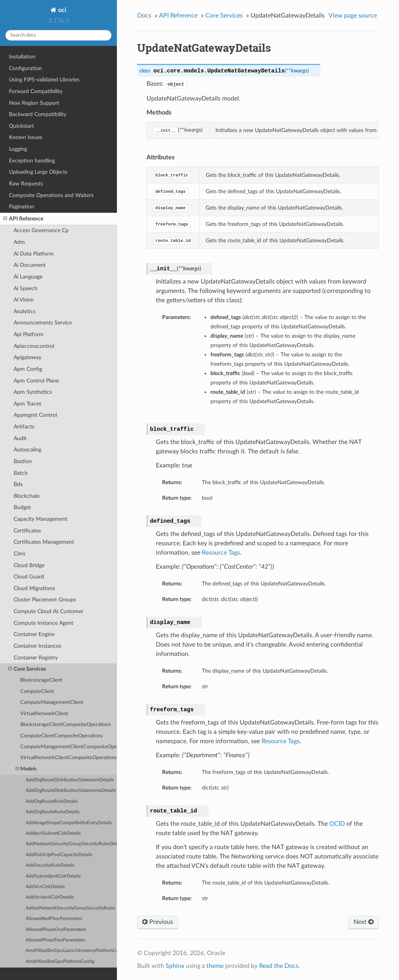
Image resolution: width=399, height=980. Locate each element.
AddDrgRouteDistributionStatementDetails (70, 780)
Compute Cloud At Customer (49, 611)
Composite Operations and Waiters (51, 195)
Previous (158, 922)
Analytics (25, 311)
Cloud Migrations (34, 588)
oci (61, 10)
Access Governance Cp (41, 230)
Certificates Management (44, 542)
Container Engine (34, 634)
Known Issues (26, 137)
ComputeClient (37, 692)
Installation (22, 57)
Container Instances (37, 646)
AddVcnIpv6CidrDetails (50, 897)
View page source (353, 16)
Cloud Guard (29, 577)
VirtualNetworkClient (44, 714)
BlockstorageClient (41, 680)
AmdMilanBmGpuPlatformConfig (60, 961)
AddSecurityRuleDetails (50, 865)
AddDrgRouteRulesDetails (53, 812)
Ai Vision (24, 300)
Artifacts (24, 427)
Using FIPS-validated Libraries (44, 80)
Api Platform (29, 334)
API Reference (23, 219)
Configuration (26, 68)
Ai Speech (26, 288)
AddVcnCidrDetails (45, 887)
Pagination (22, 207)
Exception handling (32, 161)
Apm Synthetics (33, 392)
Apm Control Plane (36, 381)
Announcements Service (43, 323)
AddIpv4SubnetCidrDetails (53, 833)
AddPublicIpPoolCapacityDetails (59, 855)
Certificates (27, 531)
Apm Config (28, 369)
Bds (18, 484)
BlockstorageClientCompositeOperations (66, 725)
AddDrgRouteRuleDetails (52, 801)
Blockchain (27, 496)
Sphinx (175, 966)
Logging (18, 149)
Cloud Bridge (29, 565)
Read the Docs (279, 966)
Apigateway (27, 357)
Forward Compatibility (36, 91)
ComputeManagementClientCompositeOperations (69, 747)
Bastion (23, 461)
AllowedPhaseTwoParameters (56, 940)
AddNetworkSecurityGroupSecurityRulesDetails (71, 844)
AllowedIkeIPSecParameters (54, 919)
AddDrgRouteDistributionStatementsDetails (71, 791)
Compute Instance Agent (43, 623)
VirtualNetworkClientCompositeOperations (69, 758)
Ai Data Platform (34, 254)
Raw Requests (26, 184)
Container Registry (36, 658)
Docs (144, 16)
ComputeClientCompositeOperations (62, 736)
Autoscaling (27, 450)
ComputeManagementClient (52, 702)
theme (215, 966)
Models (26, 769)
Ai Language (28, 277)
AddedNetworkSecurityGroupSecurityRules (70, 908)
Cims (19, 554)
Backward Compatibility (38, 114)
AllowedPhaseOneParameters (56, 930)
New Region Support (34, 103)
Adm (19, 242)
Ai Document (30, 265)
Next (364, 922)
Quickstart (21, 126)
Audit (20, 438)
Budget (22, 507)
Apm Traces (27, 404)
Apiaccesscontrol (34, 346)
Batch (21, 473)
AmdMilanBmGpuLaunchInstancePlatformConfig (71, 951)
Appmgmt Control (35, 415)
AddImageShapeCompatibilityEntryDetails (69, 823)
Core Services (27, 669)
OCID (337, 824)
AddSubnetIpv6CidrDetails (53, 876)
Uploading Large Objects (38, 172)
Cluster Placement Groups (45, 600)
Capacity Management (41, 519)
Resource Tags (221, 553)
